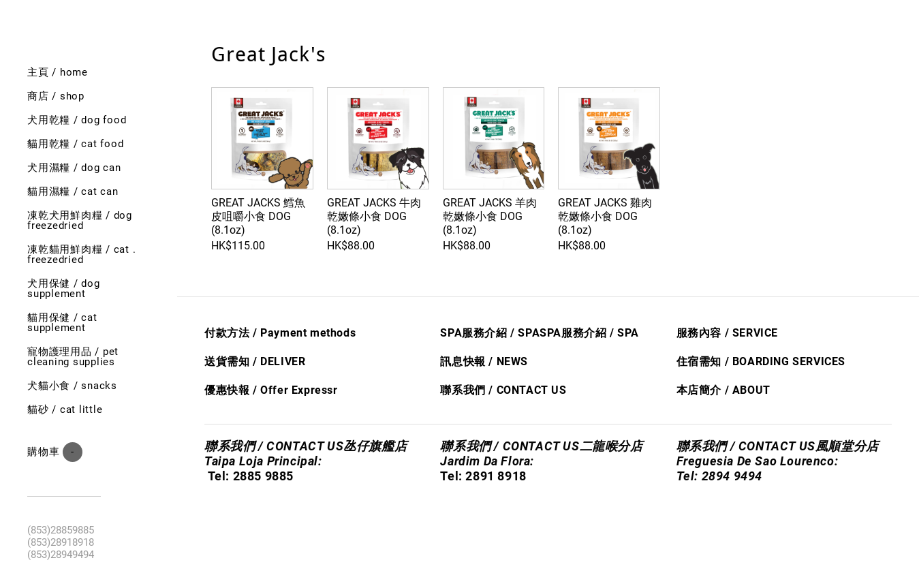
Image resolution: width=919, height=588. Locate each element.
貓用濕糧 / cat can (73, 191)
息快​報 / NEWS (490, 361)
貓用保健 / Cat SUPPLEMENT (62, 323)
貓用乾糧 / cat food (75, 144)
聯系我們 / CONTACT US (503, 390)
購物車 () (55, 452)
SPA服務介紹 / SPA (490, 333)
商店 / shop (56, 96)
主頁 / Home (58, 72)
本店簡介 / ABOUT (723, 390)
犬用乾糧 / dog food (77, 120)
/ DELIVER (277, 361)
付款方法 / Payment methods (280, 333)
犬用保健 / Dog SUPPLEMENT (64, 289)
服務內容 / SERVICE (727, 333)
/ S (615, 333)
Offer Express (297, 390)
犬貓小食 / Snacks (72, 386)
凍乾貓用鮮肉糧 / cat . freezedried (81, 254)
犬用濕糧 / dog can (74, 168)
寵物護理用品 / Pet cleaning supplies (73, 357)
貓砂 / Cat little (65, 409)
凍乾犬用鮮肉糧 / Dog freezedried (80, 220)
